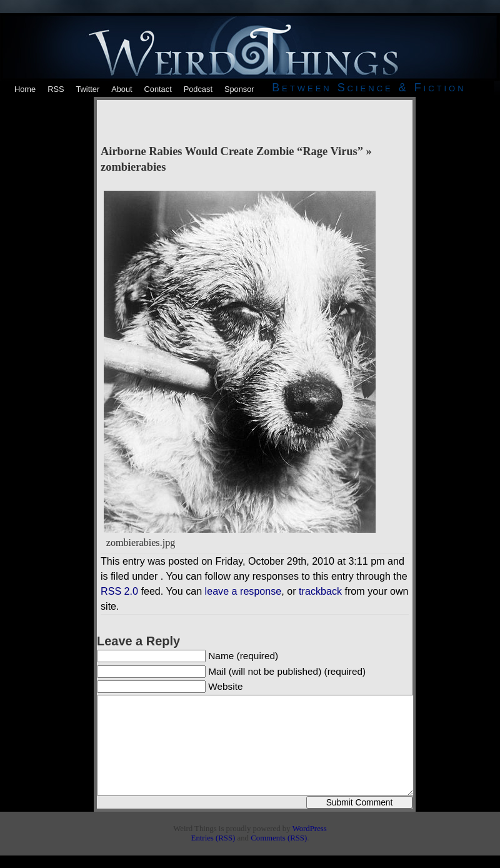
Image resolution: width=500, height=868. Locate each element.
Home (25, 89)
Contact (158, 89)
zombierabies (133, 167)
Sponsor (239, 89)
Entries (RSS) (213, 838)
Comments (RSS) (279, 838)
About (122, 89)
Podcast (198, 89)
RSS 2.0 (119, 591)
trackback (320, 591)
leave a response (243, 591)
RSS (56, 89)
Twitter (87, 89)
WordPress (310, 829)
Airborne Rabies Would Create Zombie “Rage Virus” (232, 151)
